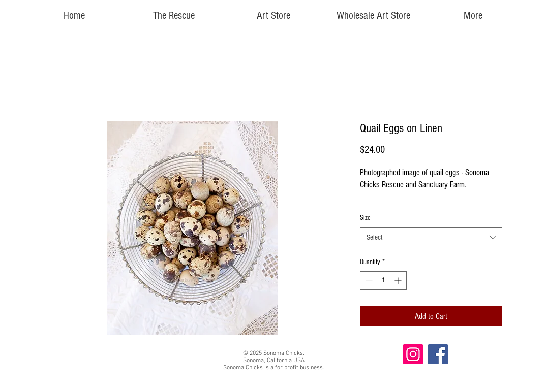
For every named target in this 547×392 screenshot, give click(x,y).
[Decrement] (368, 281)
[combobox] (431, 237)
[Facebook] (438, 354)
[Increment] (399, 281)
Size (365, 218)
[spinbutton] (383, 281)
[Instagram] (413, 354)
